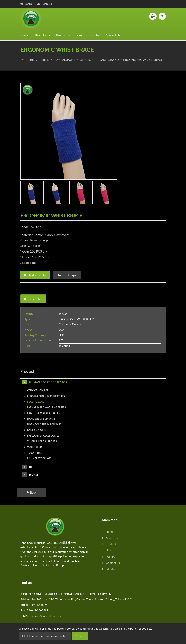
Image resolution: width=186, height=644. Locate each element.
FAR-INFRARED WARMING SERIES (45, 407)
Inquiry (95, 35)
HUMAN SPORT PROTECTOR (74, 60)
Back (31, 492)
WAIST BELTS (33, 447)
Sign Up (45, 4)
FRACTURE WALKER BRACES (42, 413)
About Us (110, 538)
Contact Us (113, 35)
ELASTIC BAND (109, 60)
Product (44, 60)
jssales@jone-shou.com (46, 616)
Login (26, 4)
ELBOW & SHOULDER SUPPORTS (45, 396)
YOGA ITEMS (33, 453)
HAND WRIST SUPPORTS (40, 419)
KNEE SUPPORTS (35, 430)
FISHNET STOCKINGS (38, 458)
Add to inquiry (35, 275)
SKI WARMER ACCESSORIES (42, 436)
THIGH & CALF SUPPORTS (40, 441)
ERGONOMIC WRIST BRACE (143, 60)
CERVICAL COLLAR (37, 390)
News (80, 35)
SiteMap (109, 569)
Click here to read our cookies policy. (45, 636)
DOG (29, 467)
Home (24, 35)
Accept (80, 636)
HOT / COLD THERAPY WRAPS (43, 424)
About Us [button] (42, 35)
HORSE (30, 475)
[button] (153, 16)
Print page (67, 275)
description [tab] (33, 299)
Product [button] (63, 35)
